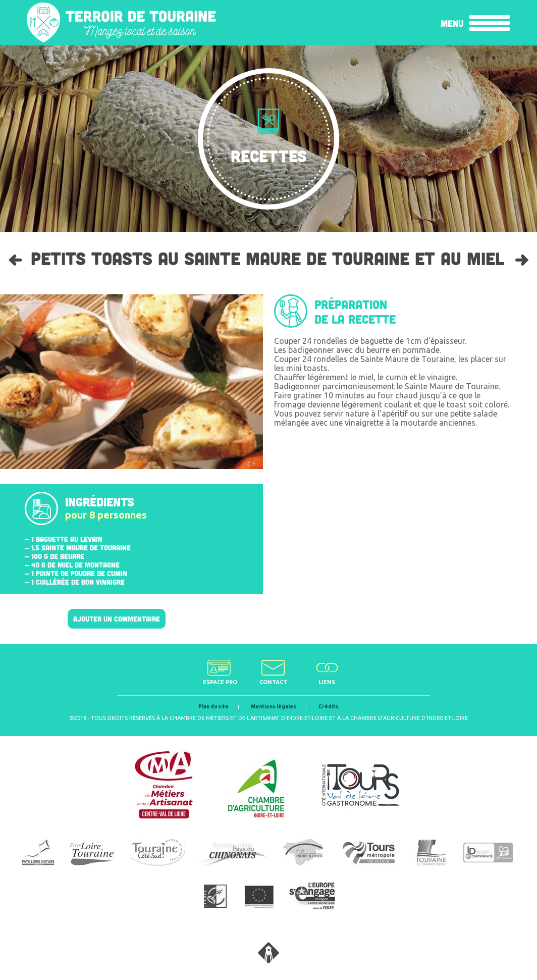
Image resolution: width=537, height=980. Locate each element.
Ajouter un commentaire (117, 619)
